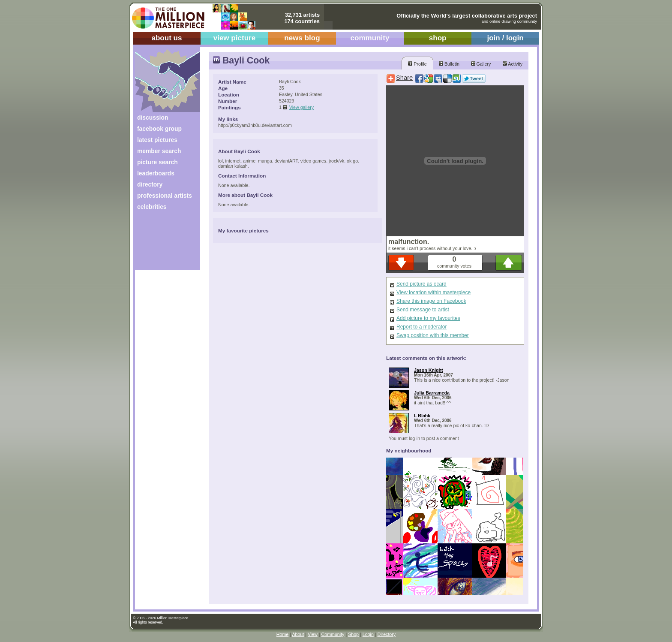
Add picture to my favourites (428, 318)
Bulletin (449, 64)
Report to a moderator (421, 327)
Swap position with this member (433, 335)
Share (404, 78)
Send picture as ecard (421, 284)
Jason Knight (429, 370)
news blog (302, 38)
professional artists (165, 196)
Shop (353, 634)
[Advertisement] (162, 243)
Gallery (481, 64)
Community (333, 634)
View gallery (301, 107)
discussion (153, 118)
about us (166, 38)
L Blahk (422, 416)
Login (368, 634)
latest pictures (157, 140)
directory (150, 184)
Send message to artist (423, 310)
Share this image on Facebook (431, 301)
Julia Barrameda (432, 393)
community (370, 38)
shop (438, 38)
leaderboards (156, 173)
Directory (387, 634)
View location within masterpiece (433, 292)
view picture (235, 38)
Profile (417, 64)
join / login (505, 38)
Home (282, 634)
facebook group (159, 129)
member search (159, 151)
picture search (157, 162)
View (313, 634)
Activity (513, 64)
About (298, 634)
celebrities (152, 207)
